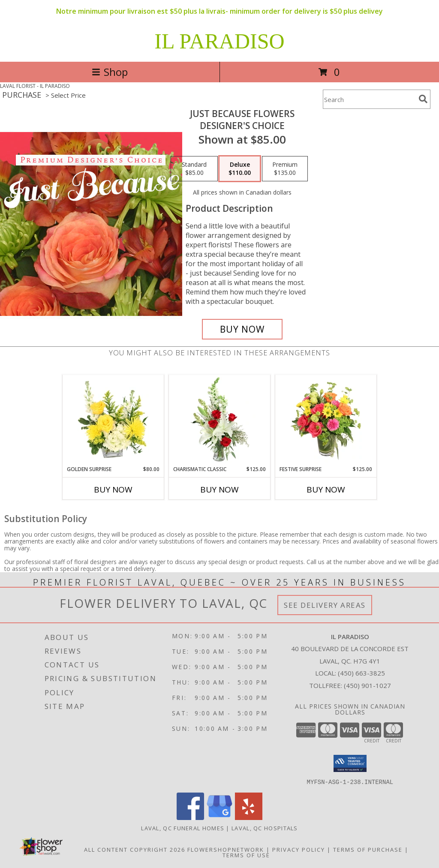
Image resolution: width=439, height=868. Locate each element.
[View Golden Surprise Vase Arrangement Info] (113, 420)
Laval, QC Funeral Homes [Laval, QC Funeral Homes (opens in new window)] (183, 828)
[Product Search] (369, 99)
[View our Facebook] (190, 817)
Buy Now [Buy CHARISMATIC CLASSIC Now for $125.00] (219, 490)
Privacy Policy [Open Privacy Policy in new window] (299, 849)
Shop (110, 72)
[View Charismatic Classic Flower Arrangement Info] (220, 420)
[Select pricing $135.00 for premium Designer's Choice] (285, 169)
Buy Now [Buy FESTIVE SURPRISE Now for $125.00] (326, 490)
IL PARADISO (219, 41)
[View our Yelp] (249, 817)
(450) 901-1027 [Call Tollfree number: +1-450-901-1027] (367, 685)
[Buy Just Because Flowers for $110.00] (242, 329)
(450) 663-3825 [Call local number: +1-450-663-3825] (361, 673)
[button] (350, 763)
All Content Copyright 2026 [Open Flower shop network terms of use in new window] (135, 849)
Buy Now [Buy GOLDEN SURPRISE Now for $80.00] (113, 490)
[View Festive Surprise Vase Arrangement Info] (326, 420)
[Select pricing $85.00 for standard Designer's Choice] (194, 169)
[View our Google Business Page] (219, 817)
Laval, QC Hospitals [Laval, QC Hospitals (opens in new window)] (265, 828)
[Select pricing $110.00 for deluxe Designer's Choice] (240, 169)
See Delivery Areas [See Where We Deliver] (325, 605)
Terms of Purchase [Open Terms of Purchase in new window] (368, 849)
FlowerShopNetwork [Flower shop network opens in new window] (226, 849)
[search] (423, 99)
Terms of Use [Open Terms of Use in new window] (246, 855)
